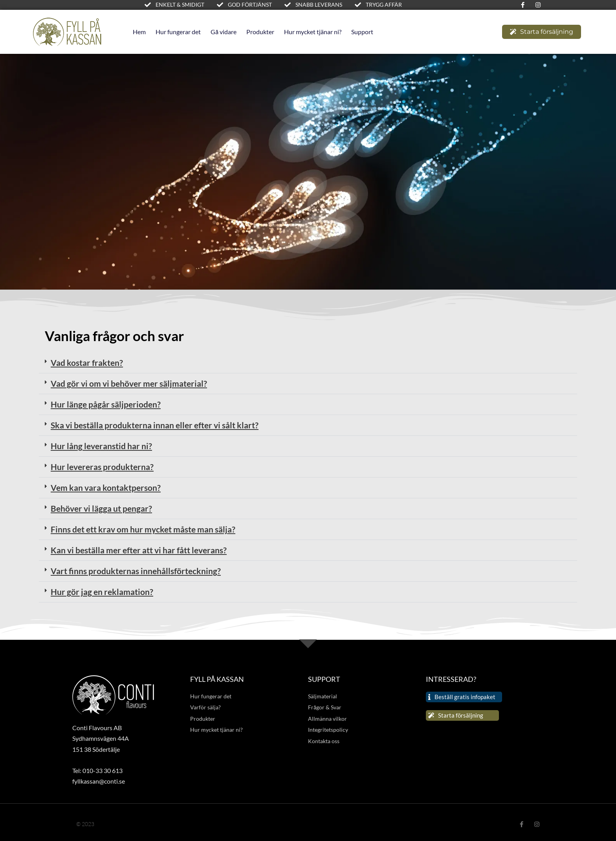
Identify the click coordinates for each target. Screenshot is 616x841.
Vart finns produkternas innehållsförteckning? (136, 571)
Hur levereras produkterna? (102, 467)
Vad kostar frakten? (87, 363)
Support (362, 32)
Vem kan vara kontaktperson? (106, 488)
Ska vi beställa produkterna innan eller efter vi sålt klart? (155, 425)
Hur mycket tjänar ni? (313, 32)
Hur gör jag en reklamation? (102, 592)
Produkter (260, 32)
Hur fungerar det (178, 32)
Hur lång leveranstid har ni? (101, 446)
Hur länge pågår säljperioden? (106, 404)
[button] (308, 363)
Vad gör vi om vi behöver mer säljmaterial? (129, 383)
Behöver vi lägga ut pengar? (101, 508)
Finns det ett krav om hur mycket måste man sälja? (143, 529)
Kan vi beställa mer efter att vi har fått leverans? (139, 550)
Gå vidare (224, 32)
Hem (139, 32)
